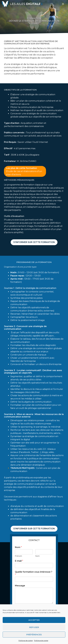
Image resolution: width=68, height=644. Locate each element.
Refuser (34, 627)
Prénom (18, 556)
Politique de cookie (26, 640)
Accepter (34, 620)
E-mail (19, 561)
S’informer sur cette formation (34, 242)
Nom (18, 547)
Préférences (34, 635)
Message (20, 586)
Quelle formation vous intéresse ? (34, 573)
